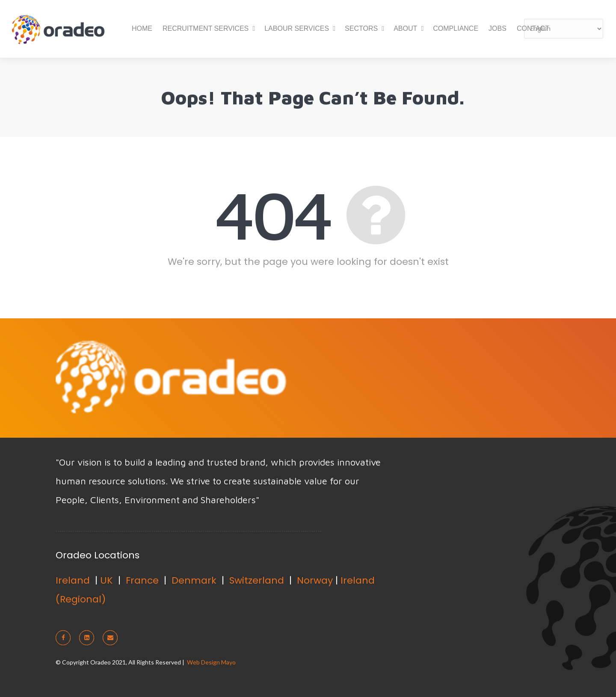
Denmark (194, 580)
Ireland (73, 580)
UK (107, 580)
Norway (315, 580)
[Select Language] (564, 29)
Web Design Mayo (211, 662)
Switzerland (257, 580)
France (142, 580)
